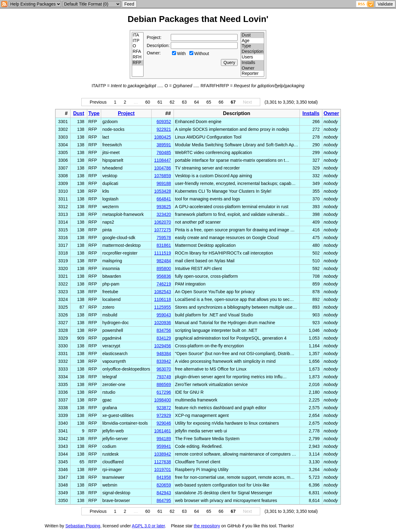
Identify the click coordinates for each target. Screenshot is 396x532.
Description (252, 52)
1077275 (163, 230)
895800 (164, 268)
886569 (164, 384)
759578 (164, 238)
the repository (207, 526)
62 (172, 102)
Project (126, 113)
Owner (252, 68)
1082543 (163, 292)
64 (196, 102)
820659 (164, 485)
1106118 (163, 299)
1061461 (163, 431)
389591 (164, 145)
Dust (252, 35)
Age (252, 41)
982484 (164, 261)
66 (221, 102)
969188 (164, 183)
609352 (164, 122)
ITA (138, 35)
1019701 (163, 470)
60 (148, 102)
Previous (98, 102)
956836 (164, 276)
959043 (164, 315)
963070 (164, 369)
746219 (164, 284)
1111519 (163, 253)
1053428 (163, 191)
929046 (164, 423)
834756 (164, 330)
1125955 (163, 307)
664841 (164, 199)
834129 (164, 338)
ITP (138, 41)
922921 (164, 129)
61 (160, 102)
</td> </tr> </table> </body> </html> (325, 526)
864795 (164, 500)
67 (233, 102)
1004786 (163, 168)
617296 (164, 392)
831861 (164, 245)
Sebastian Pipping (83, 526)
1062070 (163, 222)
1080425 (163, 137)
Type (252, 46)
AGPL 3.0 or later (148, 526)
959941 (164, 446)
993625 (164, 207)
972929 (164, 415)
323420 (164, 214)
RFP (138, 63)
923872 (164, 408)
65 (209, 102)
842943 (164, 493)
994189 (164, 439)
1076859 (163, 176)
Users (252, 57)
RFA (138, 52)
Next (247, 102)
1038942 (163, 454)
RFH (138, 57)
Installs (252, 63)
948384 (164, 354)
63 (184, 102)
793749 (164, 377)
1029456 (163, 346)
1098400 (163, 400)
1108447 (163, 160)
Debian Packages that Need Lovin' (198, 19)
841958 (164, 477)
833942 (164, 361)
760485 (164, 152)
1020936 (163, 323)
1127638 (163, 462)
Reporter (252, 74)
